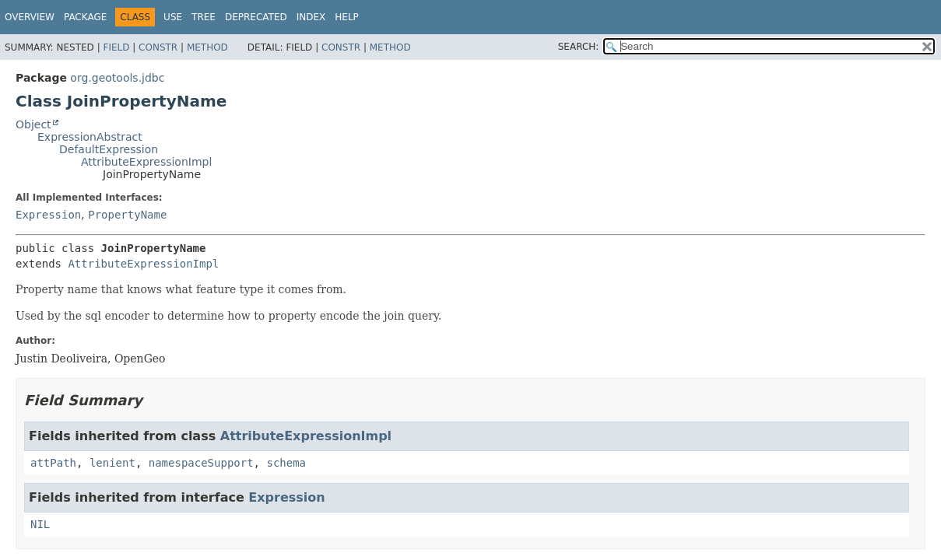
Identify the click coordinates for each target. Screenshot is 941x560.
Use (173, 17)
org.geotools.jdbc (117, 78)
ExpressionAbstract (90, 137)
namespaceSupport (201, 463)
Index (311, 17)
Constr (158, 47)
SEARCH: (579, 47)
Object (33, 124)
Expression (48, 215)
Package (85, 17)
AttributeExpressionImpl (146, 162)
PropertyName (127, 215)
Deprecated (256, 17)
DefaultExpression (109, 149)
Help (347, 17)
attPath (53, 463)
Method (207, 47)
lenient (112, 463)
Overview (30, 17)
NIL (40, 524)
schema (286, 463)
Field (116, 47)
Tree (204, 17)
